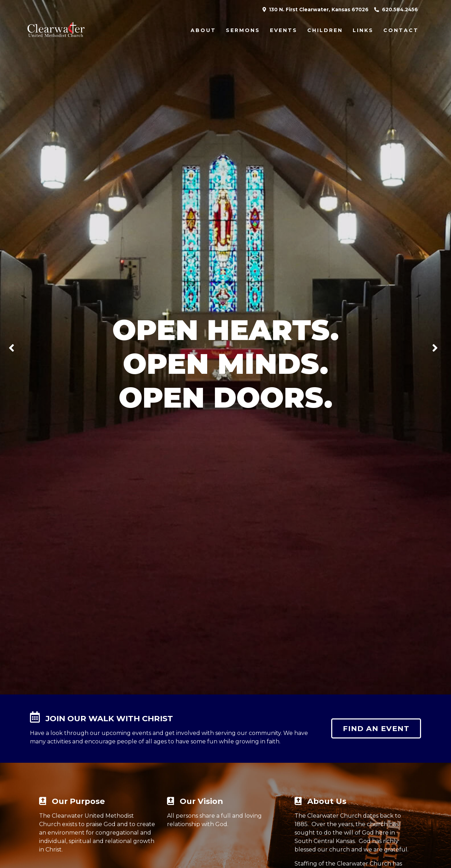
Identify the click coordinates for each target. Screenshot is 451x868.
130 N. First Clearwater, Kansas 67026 (316, 10)
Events (284, 30)
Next (439, 347)
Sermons (243, 30)
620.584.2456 (396, 10)
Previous (14, 347)
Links (363, 30)
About (203, 30)
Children (325, 30)
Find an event (376, 728)
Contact (401, 30)
